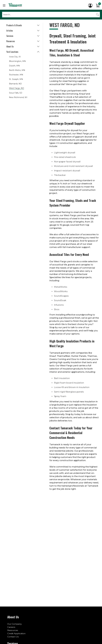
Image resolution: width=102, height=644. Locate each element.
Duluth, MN (14, 66)
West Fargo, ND (17, 88)
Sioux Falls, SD (16, 93)
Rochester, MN (16, 75)
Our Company (14, 624)
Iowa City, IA (15, 57)
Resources (11, 41)
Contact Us (13, 637)
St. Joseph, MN (16, 79)
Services (10, 36)
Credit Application (16, 633)
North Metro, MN (17, 70)
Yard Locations (12, 52)
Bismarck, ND (15, 84)
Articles (10, 31)
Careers (11, 627)
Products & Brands (14, 25)
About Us (10, 46)
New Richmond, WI (18, 97)
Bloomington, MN (17, 61)
